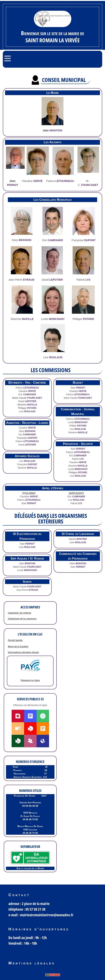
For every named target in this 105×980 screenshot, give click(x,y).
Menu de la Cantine (18, 647)
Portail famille (15, 640)
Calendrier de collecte (20, 613)
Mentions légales (32, 963)
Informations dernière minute (23, 652)
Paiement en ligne (30, 680)
